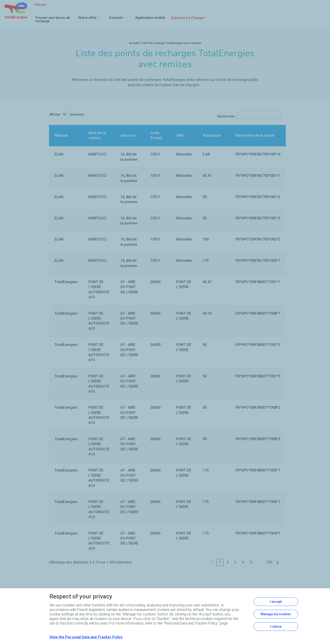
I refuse (276, 627)
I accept (276, 602)
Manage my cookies (276, 614)
